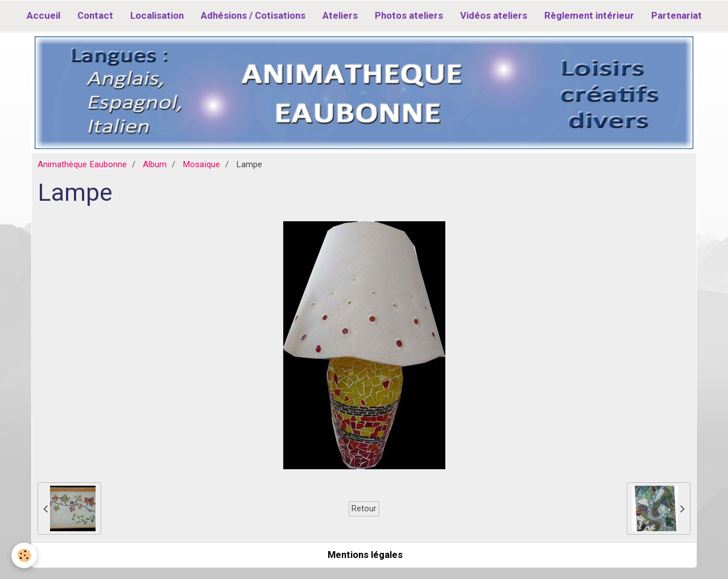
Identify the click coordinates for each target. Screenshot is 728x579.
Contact (95, 15)
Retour (364, 508)
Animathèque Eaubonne (82, 164)
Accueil (44, 15)
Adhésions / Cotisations (253, 15)
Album (155, 164)
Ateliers (340, 15)
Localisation (157, 15)
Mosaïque (201, 164)
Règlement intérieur (589, 15)
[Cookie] (24, 555)
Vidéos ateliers (494, 15)
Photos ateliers (409, 15)
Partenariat (677, 15)
